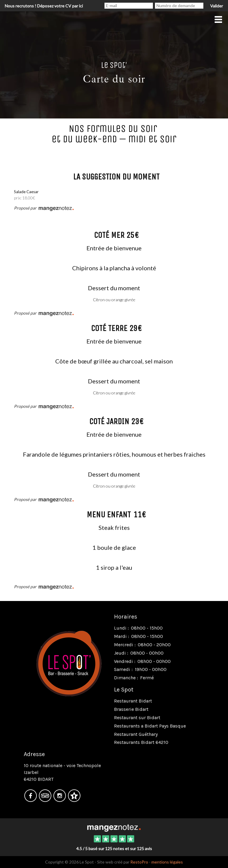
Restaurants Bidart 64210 (141, 742)
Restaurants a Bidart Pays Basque (150, 726)
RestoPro (139, 862)
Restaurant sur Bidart (137, 718)
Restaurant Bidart (133, 701)
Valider (217, 6)
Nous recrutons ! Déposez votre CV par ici (44, 6)
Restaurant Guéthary (136, 734)
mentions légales (167, 862)
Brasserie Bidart (131, 709)
